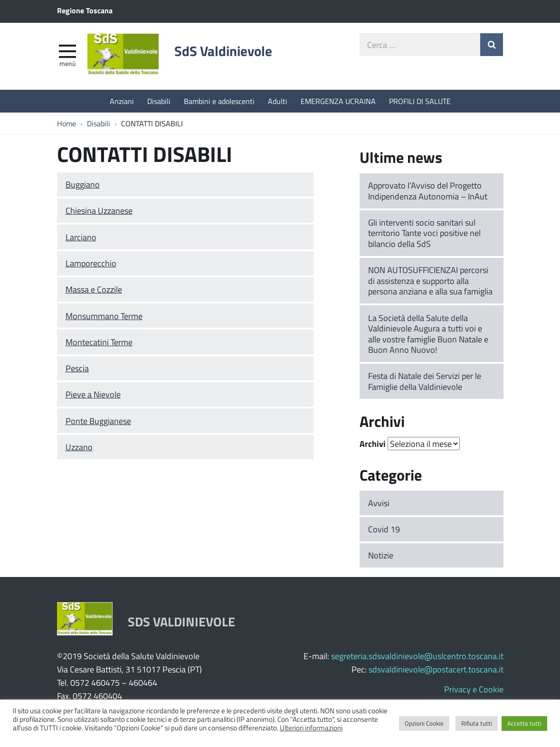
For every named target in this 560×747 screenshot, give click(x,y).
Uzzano (79, 447)
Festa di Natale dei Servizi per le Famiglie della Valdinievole (425, 381)
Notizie (381, 555)
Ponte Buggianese (98, 421)
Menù (67, 63)
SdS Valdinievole (223, 51)
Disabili (159, 101)
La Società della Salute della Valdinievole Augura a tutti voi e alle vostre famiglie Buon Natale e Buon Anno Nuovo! (428, 334)
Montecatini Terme (99, 342)
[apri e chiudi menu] (67, 50)
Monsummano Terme (104, 316)
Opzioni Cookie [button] (424, 723)
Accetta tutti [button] (524, 723)
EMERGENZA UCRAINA (338, 101)
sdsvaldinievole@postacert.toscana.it (436, 669)
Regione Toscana (85, 10)
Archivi (373, 444)
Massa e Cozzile (94, 289)
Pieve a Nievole (93, 394)
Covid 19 (384, 529)
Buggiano (83, 184)
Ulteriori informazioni (311, 728)
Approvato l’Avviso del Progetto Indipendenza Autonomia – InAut (428, 191)
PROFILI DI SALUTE (420, 101)
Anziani (122, 101)
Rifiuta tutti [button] (477, 723)
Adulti (278, 101)
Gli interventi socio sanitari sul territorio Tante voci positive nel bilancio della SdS (424, 233)
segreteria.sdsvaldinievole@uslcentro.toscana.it (417, 656)
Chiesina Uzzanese (99, 210)
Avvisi (379, 503)
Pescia (77, 368)
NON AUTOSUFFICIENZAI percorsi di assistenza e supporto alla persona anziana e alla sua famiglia (430, 280)
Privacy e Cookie (474, 689)
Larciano (81, 237)
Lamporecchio (91, 263)
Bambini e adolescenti (219, 101)
